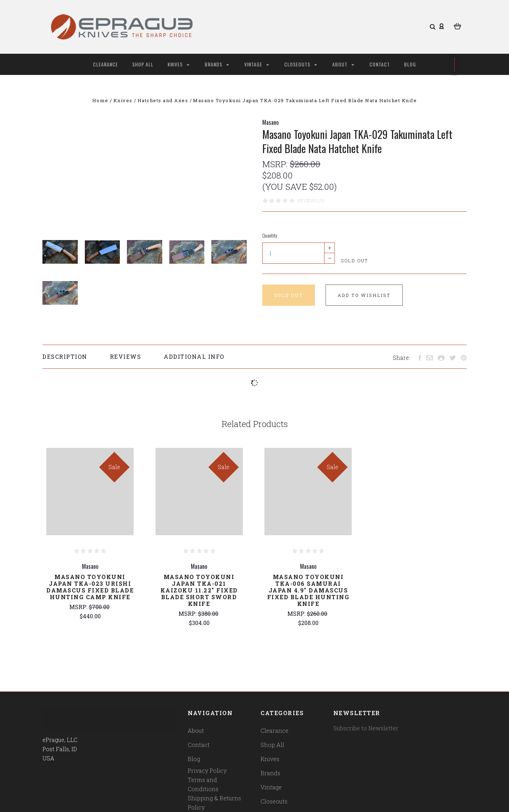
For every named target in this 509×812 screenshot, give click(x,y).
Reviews (126, 357)
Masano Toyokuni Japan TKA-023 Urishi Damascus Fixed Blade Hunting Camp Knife (90, 587)
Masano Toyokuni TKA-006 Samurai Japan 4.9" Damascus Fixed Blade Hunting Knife (308, 590)
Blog (410, 64)
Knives (179, 64)
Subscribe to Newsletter (366, 728)
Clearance (106, 64)
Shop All (143, 64)
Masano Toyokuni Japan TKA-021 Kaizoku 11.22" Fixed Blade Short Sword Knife (199, 590)
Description (65, 357)
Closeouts (301, 64)
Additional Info (194, 357)
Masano (270, 122)
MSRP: (276, 164)
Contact (380, 64)
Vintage (257, 64)
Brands (217, 64)
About (343, 64)
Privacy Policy (207, 770)
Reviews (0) (311, 200)
